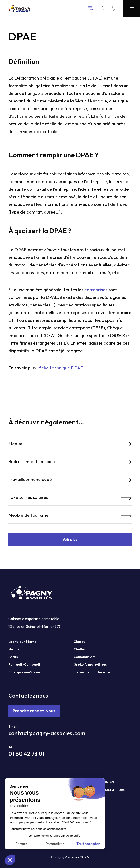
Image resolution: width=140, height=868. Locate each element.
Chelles (80, 649)
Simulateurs (114, 790)
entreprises (96, 290)
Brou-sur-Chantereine (92, 672)
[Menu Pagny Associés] (132, 8)
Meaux (14, 649)
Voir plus (70, 539)
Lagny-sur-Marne (22, 642)
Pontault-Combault (24, 664)
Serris (13, 657)
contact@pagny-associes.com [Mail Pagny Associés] (47, 733)
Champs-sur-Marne (24, 672)
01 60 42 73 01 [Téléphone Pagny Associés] (26, 754)
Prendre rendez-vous (34, 711)
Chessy (79, 642)
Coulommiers (85, 657)
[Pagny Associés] (19, 10)
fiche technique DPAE (61, 368)
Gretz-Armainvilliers (90, 664)
